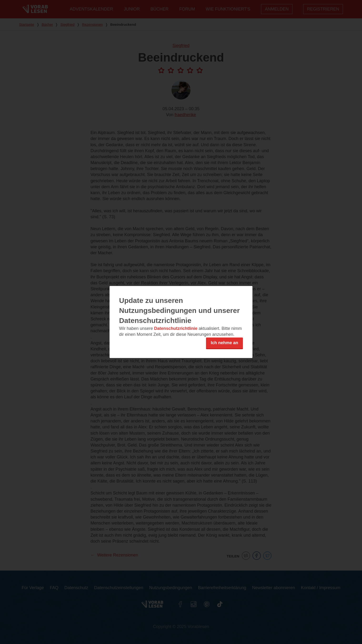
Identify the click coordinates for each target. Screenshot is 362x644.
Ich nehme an (224, 343)
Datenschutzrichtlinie (176, 328)
